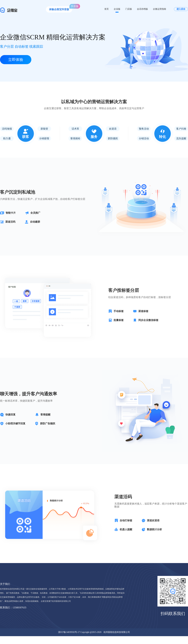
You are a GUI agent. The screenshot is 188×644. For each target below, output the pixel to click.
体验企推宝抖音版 (59, 9)
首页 (107, 9)
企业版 (117, 9)
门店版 (129, 9)
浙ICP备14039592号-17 (69, 632)
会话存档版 (142, 9)
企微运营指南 (159, 9)
